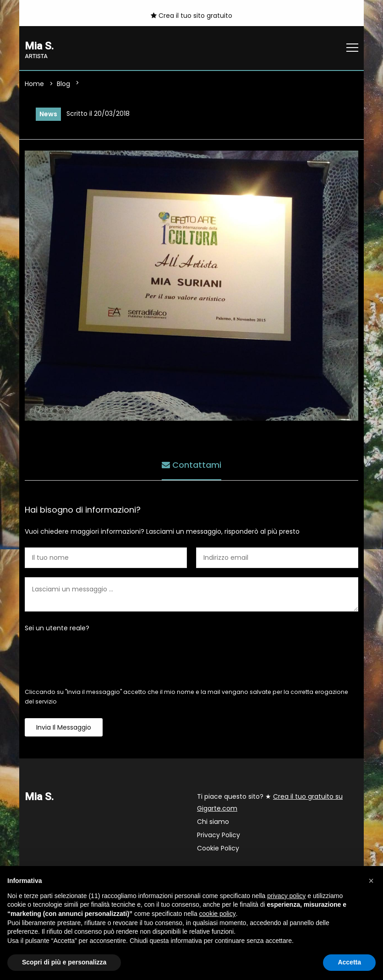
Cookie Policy (218, 848)
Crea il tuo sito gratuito (191, 16)
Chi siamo (213, 822)
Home (34, 84)
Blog (63, 84)
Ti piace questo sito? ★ (270, 802)
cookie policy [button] (218, 914)
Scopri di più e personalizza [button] (64, 962)
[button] (371, 881)
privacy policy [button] (286, 896)
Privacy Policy (219, 835)
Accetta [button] (349, 962)
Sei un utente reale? (57, 628)
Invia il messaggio (64, 727)
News (48, 114)
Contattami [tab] (191, 465)
